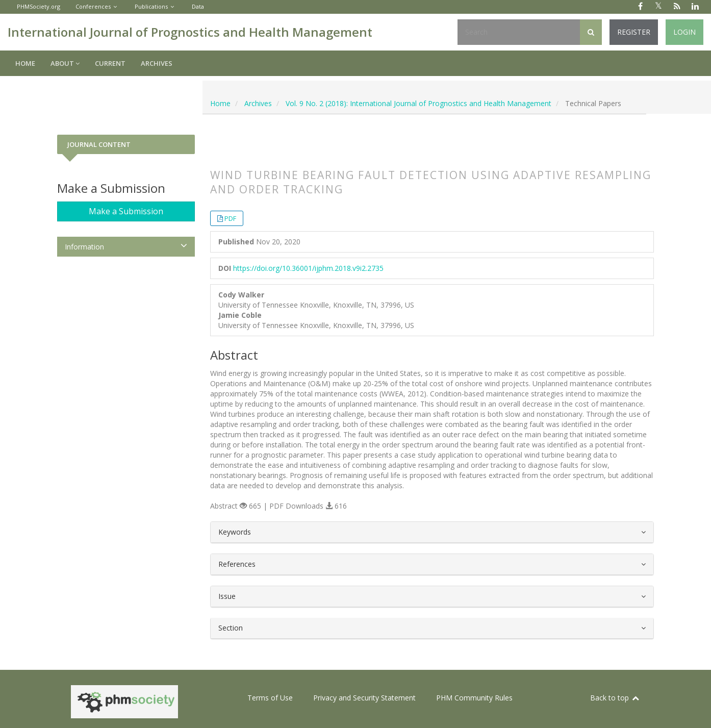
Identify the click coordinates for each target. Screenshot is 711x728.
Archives (157, 63)
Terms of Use (270, 698)
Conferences (93, 6)
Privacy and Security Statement (364, 698)
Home (25, 63)
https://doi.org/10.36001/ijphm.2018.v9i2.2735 (308, 268)
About (65, 63)
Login (684, 32)
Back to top (615, 698)
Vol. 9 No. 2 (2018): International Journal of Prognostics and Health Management (418, 103)
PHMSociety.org (39, 6)
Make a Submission (126, 211)
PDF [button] (230, 218)
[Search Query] (519, 32)
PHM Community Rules (474, 698)
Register (634, 32)
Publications (151, 6)
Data (198, 6)
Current (110, 63)
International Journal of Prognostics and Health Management (190, 32)
